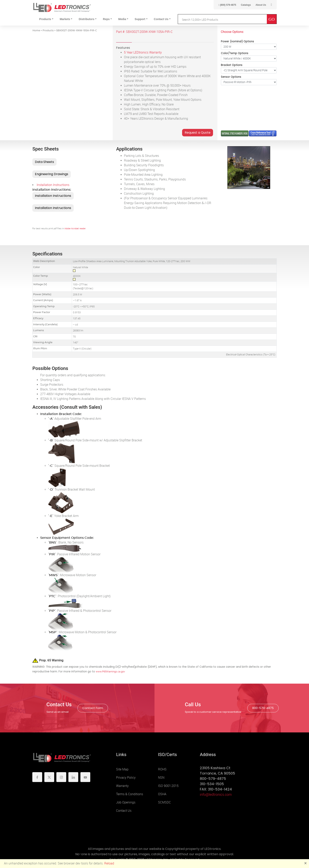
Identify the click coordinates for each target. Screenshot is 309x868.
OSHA (162, 794)
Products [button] (45, 19)
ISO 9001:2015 (168, 786)
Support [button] (140, 19)
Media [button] (122, 19)
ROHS (162, 769)
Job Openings (126, 802)
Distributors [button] (86, 19)
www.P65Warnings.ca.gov (110, 672)
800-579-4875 (263, 708)
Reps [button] (106, 19)
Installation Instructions (53, 185)
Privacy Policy (126, 778)
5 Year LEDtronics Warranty (143, 52)
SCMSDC (164, 802)
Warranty (122, 786)
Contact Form (93, 708)
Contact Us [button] (161, 19)
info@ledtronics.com (216, 795)
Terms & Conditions (130, 794)
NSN (161, 778)
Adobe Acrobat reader (75, 229)
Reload (109, 863)
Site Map (122, 769)
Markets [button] (65, 19)
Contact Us (124, 811)
